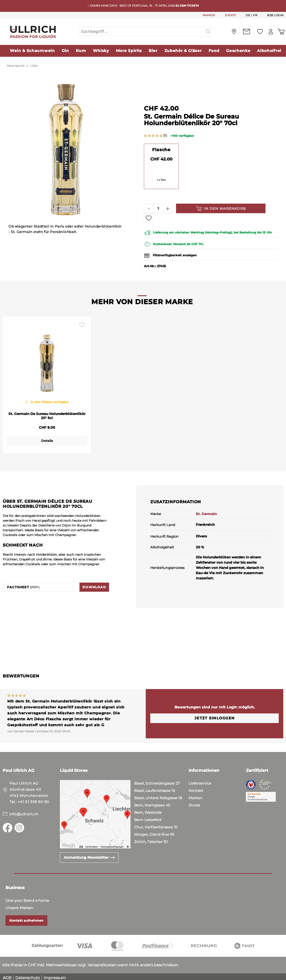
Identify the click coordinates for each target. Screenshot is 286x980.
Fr (255, 15)
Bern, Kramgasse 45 (152, 803)
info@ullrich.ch (24, 812)
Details (47, 438)
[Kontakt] (241, 32)
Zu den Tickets (187, 6)
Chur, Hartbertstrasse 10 (156, 825)
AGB (7, 975)
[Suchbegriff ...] (142, 31)
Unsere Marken (19, 906)
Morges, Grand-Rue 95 (154, 832)
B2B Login (275, 15)
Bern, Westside (148, 810)
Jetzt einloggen (214, 716)
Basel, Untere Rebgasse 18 (158, 796)
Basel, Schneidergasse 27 (157, 781)
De (248, 15)
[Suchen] (208, 31)
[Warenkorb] (280, 32)
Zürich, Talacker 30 (151, 839)
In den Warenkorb (221, 208)
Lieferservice (200, 781)
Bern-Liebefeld (148, 818)
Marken (195, 796)
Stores (194, 803)
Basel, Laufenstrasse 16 (155, 788)
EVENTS (230, 15)
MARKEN (209, 15)
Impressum (55, 975)
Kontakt (196, 788)
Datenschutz (28, 975)
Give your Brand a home (27, 898)
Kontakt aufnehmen (26, 918)
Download (94, 585)
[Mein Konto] (268, 32)
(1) (165, 135)
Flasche (161, 150)
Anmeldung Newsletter (89, 855)
